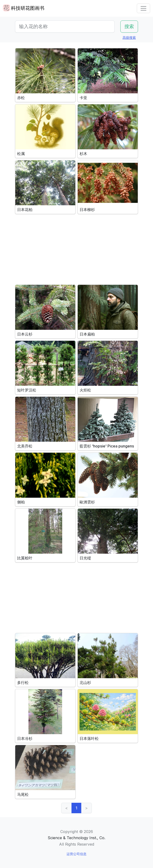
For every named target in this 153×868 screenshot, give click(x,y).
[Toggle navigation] (143, 8)
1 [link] (76, 808)
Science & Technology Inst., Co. (76, 838)
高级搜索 (129, 38)
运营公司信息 (76, 854)
